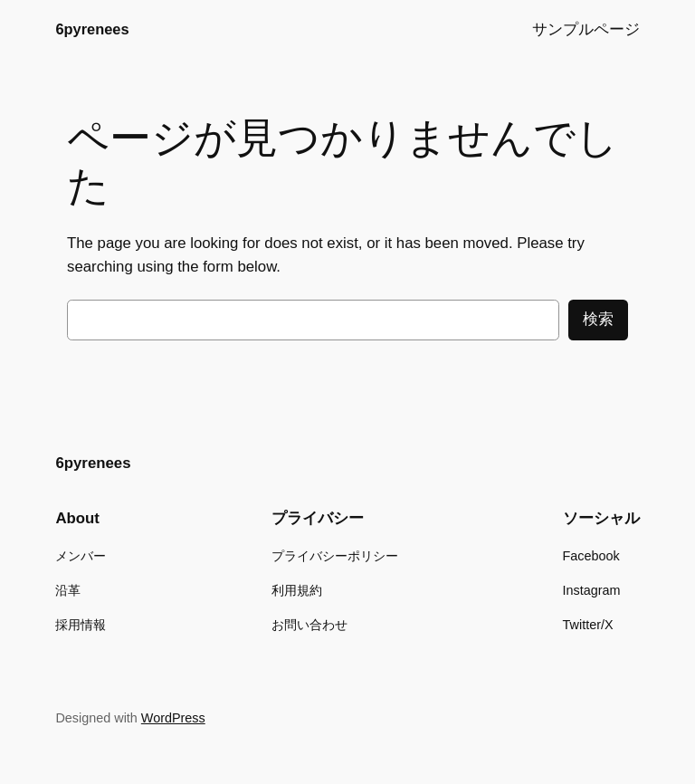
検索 (598, 319)
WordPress (173, 718)
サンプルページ (586, 29)
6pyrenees (92, 29)
